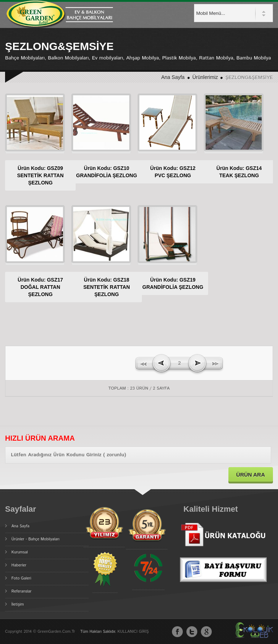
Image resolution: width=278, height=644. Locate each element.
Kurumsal (20, 552)
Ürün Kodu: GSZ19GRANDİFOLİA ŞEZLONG (167, 287)
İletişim (18, 604)
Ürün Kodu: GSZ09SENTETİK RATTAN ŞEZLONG (35, 175)
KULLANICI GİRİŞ (133, 632)
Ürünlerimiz (206, 77)
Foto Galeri (22, 578)
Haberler (19, 565)
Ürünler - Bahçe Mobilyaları (36, 539)
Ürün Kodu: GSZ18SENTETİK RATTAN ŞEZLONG (101, 287)
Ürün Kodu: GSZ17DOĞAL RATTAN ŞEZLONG (35, 287)
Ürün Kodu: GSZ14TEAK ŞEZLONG (233, 172)
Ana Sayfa (173, 77)
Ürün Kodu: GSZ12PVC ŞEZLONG (167, 172)
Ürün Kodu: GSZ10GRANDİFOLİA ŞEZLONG (101, 175)
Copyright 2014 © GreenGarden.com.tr (41, 632)
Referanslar (22, 591)
